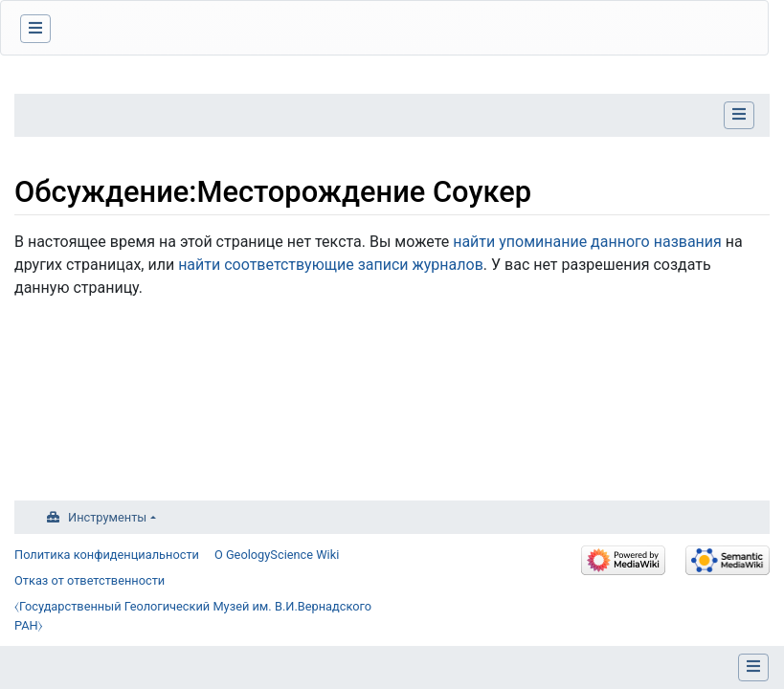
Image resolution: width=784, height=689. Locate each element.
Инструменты (107, 517)
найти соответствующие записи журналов (331, 265)
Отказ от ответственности (90, 580)
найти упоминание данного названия (587, 242)
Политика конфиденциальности (107, 555)
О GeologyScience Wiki (277, 555)
